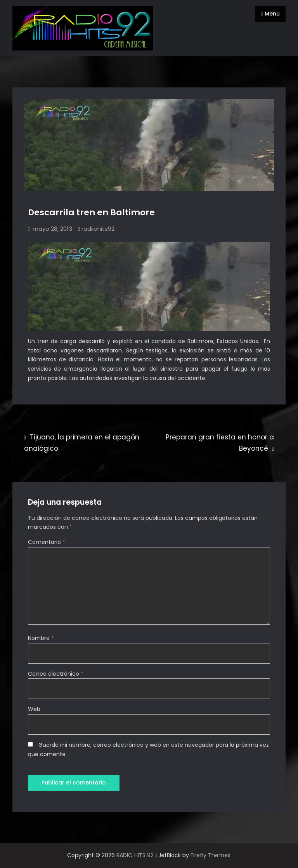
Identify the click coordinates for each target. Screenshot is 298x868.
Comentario (47, 542)
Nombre (41, 638)
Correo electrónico (56, 674)
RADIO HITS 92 (135, 855)
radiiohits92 (98, 229)
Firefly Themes (211, 855)
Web (34, 709)
